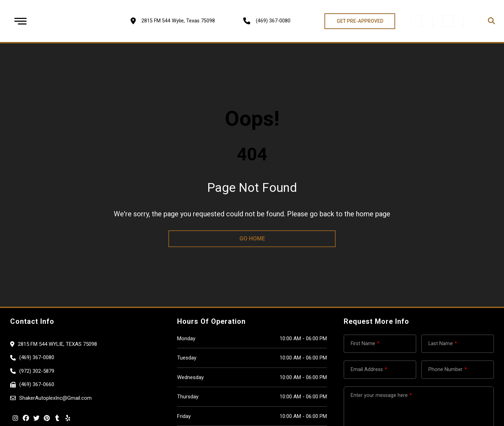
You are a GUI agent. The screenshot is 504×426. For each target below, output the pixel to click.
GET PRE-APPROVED (360, 21)
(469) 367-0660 (37, 384)
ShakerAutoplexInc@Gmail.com (55, 398)
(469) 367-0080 (273, 21)
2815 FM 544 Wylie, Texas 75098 (57, 344)
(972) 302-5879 (37, 371)
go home (252, 239)
